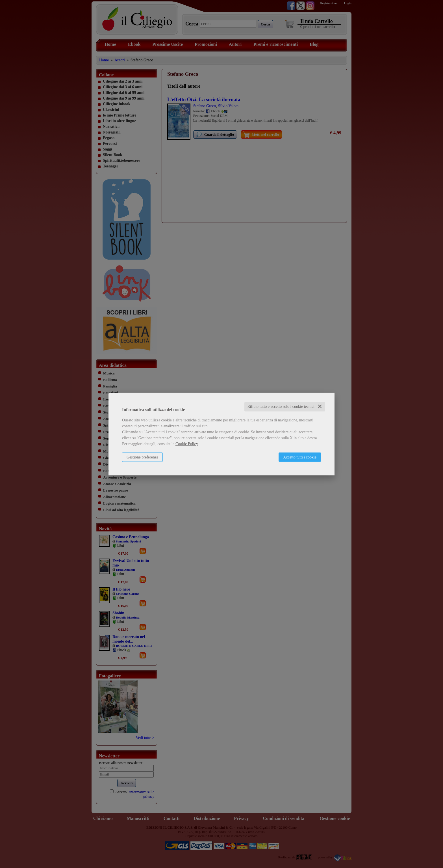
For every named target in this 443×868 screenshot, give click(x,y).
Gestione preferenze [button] (142, 457)
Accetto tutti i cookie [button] (300, 457)
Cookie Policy (187, 444)
